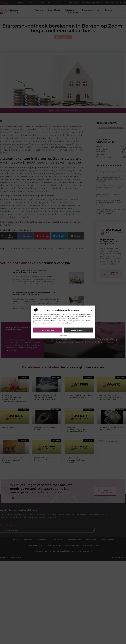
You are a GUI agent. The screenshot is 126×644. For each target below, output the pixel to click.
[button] (92, 310)
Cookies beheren (78, 330)
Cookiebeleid (62, 335)
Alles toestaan (48, 330)
